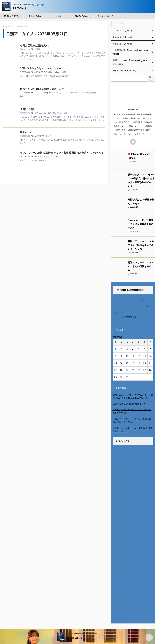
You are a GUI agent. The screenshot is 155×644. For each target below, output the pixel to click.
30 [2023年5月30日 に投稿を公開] (121, 373)
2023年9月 (117, 543)
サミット (41, 157)
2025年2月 (117, 484)
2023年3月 (117, 564)
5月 (21, 26)
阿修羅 (59, 16)
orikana (143, 301)
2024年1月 (117, 529)
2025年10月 (118, 456)
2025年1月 (117, 487)
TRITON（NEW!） (12, 16)
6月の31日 (117, 312)
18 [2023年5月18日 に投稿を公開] (133, 359)
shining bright (53, 72)
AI (35, 93)
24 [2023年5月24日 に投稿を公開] (127, 366)
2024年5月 (117, 515)
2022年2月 (117, 609)
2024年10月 (118, 498)
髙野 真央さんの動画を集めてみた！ (129, 399)
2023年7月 (117, 550)
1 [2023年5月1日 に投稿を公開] (115, 345)
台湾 (74, 93)
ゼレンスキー (51, 157)
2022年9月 (117, 585)
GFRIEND (43, 72)
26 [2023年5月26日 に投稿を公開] (139, 366)
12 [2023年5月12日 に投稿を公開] (139, 352)
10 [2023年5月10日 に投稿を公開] (127, 352)
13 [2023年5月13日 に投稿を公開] (145, 352)
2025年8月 (117, 463)
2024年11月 (118, 494)
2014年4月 (117, 613)
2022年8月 (117, 588)
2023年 (14, 26)
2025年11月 (118, 452)
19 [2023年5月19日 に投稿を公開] (139, 359)
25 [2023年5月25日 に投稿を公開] (133, 366)
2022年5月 (117, 599)
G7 (36, 157)
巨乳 (79, 93)
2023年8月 (117, 546)
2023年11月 (118, 536)
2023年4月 (117, 560)
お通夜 (37, 50)
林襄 (83, 93)
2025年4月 (117, 477)
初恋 (49, 114)
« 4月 (115, 377)
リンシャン (63, 93)
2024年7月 (117, 508)
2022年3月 (117, 606)
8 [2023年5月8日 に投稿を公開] (115, 352)
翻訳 (64, 114)
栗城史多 (41, 137)
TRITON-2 (19, 8)
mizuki (50, 93)
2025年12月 (118, 449)
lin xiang (44, 93)
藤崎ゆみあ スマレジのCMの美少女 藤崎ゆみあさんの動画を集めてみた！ (141, 179)
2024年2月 (117, 526)
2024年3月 (117, 522)
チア (56, 93)
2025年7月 (117, 466)
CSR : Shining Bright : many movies (40, 69)
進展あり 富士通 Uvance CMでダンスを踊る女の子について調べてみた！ (133, 294)
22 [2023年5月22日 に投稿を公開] (116, 366)
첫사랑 (62, 72)
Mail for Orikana (82, 16)
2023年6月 (117, 553)
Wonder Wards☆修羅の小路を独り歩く (83, 629)
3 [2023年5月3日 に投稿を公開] (127, 345)
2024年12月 (118, 491)
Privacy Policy (35, 16)
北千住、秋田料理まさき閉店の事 (127, 306)
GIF (38, 93)
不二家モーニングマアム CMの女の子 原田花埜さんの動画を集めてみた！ (133, 300)
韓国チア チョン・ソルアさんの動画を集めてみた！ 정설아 (141, 241)
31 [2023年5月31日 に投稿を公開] (127, 373)
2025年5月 (117, 473)
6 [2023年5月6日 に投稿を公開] (145, 345)
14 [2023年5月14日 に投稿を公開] (150, 352)
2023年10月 (118, 540)
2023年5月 (117, 557)
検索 (150, 78)
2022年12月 (118, 574)
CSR (36, 72)
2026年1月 (117, 445)
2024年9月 (117, 501)
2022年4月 (117, 602)
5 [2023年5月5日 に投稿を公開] (139, 345)
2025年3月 (117, 480)
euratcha (43, 114)
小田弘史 (146, 317)
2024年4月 (117, 519)
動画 (70, 93)
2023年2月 (117, 567)
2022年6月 (117, 595)
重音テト (90, 93)
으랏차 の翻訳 (27, 110)
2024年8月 (117, 505)
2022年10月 (118, 581)
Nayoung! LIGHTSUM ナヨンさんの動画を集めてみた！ (140, 220)
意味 (53, 114)
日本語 (58, 114)
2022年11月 (118, 578)
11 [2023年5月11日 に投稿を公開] (133, 352)
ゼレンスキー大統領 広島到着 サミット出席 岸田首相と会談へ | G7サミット (60, 153)
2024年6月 (117, 512)
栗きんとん (26, 133)
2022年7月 (117, 592)
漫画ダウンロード (105, 16)
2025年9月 (117, 459)
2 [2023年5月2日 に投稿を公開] (121, 345)
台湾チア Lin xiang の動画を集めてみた (41, 89)
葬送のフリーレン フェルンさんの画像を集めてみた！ (133, 425)
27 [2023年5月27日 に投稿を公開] (145, 366)
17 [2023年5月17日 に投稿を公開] (127, 359)
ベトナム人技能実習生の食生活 (126, 317)
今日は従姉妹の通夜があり (34, 46)
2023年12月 (118, 533)
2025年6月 (117, 470)
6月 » (123, 377)
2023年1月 (117, 571)
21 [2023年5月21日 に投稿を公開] (150, 359)
